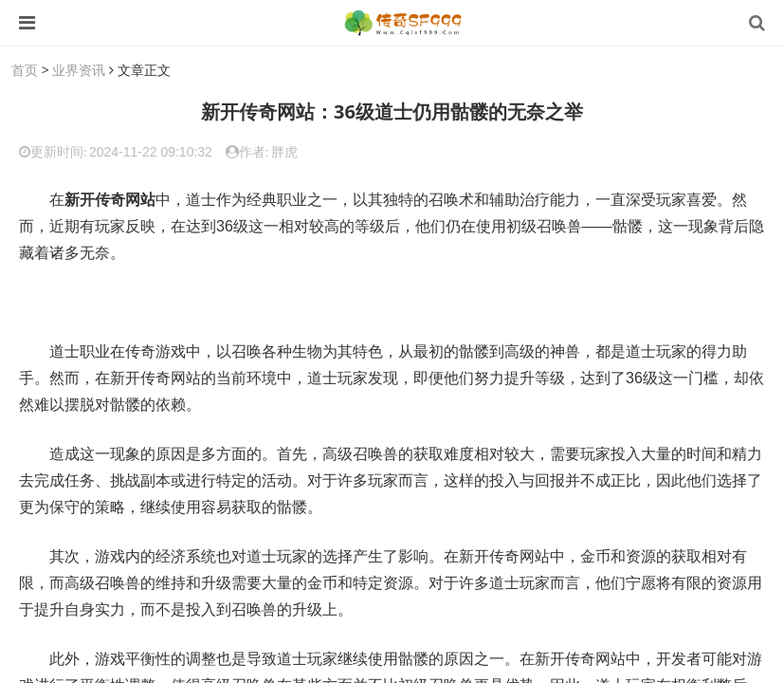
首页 (25, 70)
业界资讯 (79, 70)
